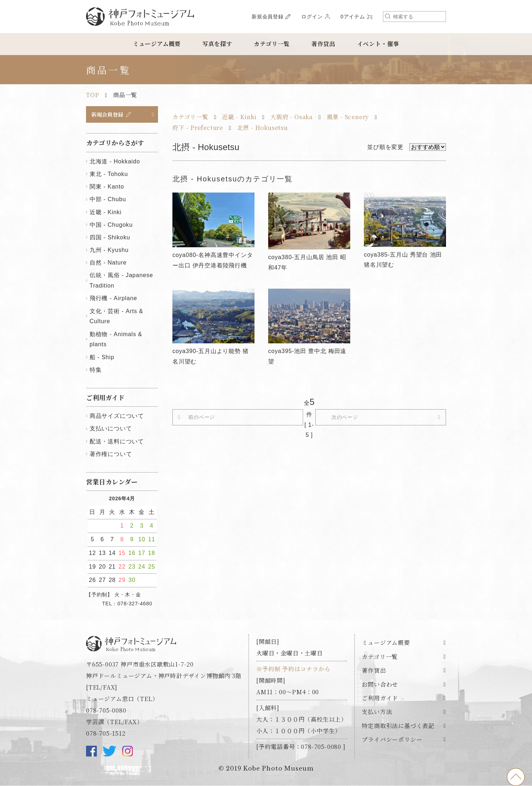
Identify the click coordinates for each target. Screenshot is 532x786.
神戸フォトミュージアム (140, 17)
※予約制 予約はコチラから (293, 670)
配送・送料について (117, 442)
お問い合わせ (380, 685)
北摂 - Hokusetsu (263, 128)
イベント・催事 (378, 44)
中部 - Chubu (108, 200)
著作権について (111, 455)
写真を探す (217, 44)
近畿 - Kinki (239, 117)
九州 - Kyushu (109, 251)
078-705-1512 (106, 734)
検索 (388, 16)
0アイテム (353, 17)
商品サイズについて (117, 417)
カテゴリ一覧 (272, 44)
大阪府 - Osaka (292, 117)
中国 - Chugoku (111, 225)
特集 (96, 371)
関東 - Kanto (107, 188)
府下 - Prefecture (198, 128)
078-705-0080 (106, 711)
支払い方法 (377, 713)
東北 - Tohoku (109, 175)
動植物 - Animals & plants (116, 340)
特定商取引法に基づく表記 (398, 727)
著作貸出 (323, 44)
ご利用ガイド (380, 699)
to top (516, 777)
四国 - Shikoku (110, 238)
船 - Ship (102, 358)
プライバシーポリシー (392, 740)
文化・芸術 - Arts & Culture (116, 317)
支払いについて (111, 430)
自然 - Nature (108, 264)
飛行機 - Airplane (113, 299)
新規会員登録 (268, 17)
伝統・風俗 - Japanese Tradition (121, 281)
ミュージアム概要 (157, 44)
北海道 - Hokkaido (115, 162)
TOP (93, 95)
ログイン (312, 17)
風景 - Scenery (348, 117)
